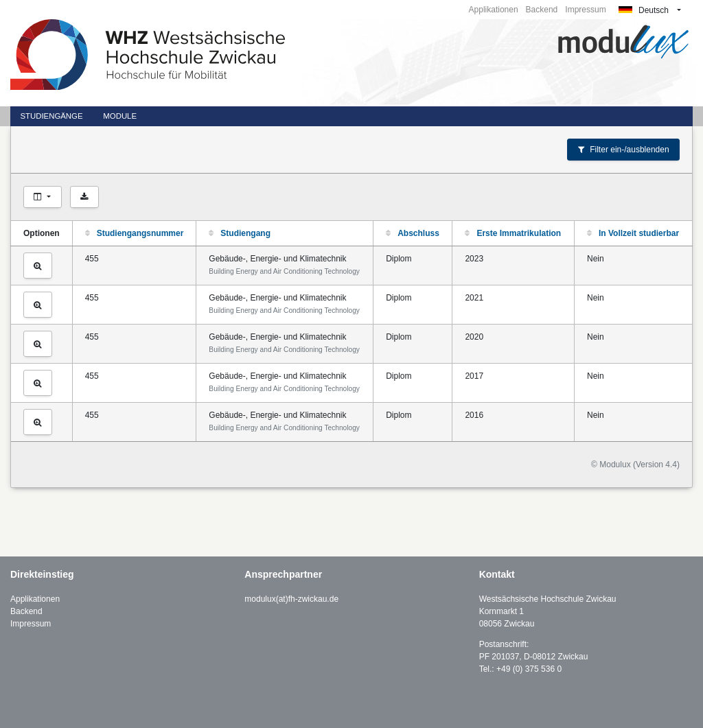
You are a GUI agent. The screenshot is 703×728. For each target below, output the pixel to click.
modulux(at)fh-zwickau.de (291, 599)
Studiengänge (51, 116)
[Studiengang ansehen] (38, 266)
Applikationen (494, 10)
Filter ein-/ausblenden (624, 150)
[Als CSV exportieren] (84, 197)
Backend (542, 10)
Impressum (585, 10)
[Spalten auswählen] (43, 197)
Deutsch (644, 10)
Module (120, 116)
